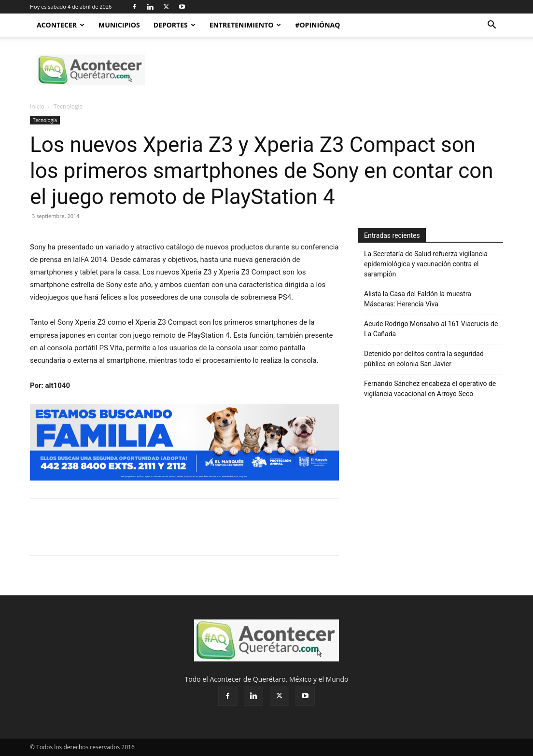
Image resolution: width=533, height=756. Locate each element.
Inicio (37, 106)
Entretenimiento (245, 25)
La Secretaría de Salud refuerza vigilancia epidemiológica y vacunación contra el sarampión (426, 264)
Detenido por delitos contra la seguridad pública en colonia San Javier (424, 359)
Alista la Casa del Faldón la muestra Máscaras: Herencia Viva (418, 299)
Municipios (119, 25)
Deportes (175, 25)
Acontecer (61, 25)
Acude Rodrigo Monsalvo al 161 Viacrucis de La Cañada (431, 329)
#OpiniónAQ (317, 25)
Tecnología (45, 120)
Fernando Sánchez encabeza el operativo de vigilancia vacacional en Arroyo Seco (430, 389)
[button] (491, 26)
